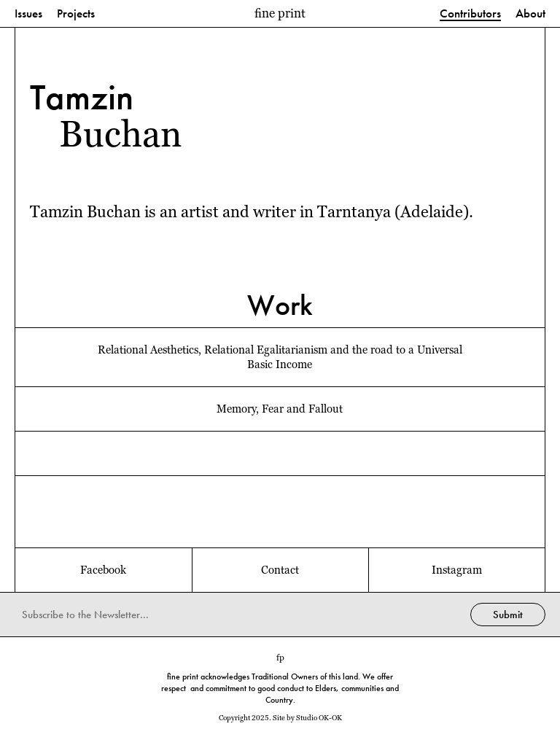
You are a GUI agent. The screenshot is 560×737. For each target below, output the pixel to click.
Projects (76, 14)
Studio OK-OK (319, 718)
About (530, 14)
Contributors (470, 14)
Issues (28, 14)
